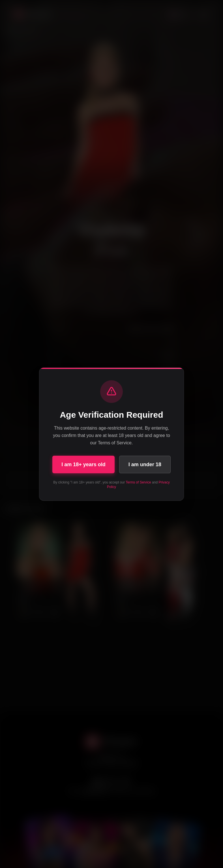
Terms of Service (138, 482)
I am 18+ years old (83, 464)
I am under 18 (145, 464)
